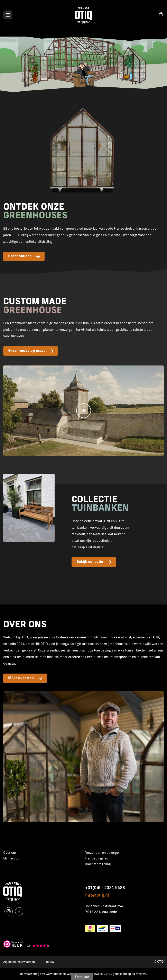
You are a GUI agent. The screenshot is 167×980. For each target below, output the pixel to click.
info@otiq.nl (97, 896)
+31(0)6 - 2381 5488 (105, 888)
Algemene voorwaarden (19, 962)
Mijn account (13, 859)
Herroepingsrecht (98, 859)
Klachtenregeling (98, 864)
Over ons (10, 853)
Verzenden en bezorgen (103, 853)
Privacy (49, 962)
